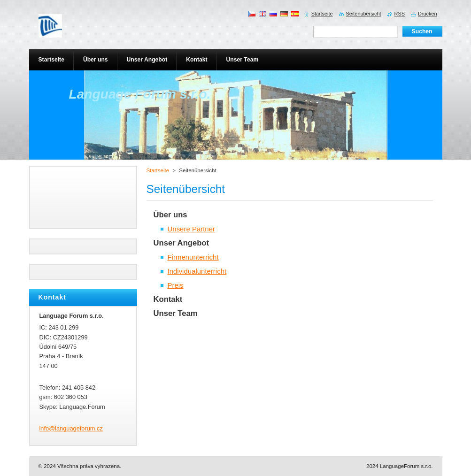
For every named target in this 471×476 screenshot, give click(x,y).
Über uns (170, 215)
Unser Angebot (181, 243)
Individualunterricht (197, 271)
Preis (176, 285)
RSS (400, 14)
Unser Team (176, 313)
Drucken (428, 14)
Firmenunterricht (193, 257)
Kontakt (168, 299)
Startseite (158, 170)
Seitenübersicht (364, 14)
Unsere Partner (192, 229)
